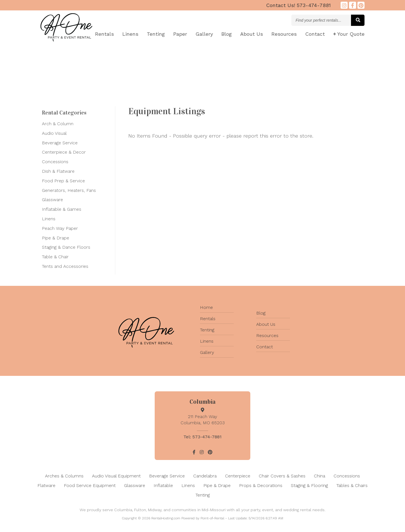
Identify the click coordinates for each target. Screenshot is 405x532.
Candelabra (205, 476)
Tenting (156, 34)
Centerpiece (238, 476)
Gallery (204, 34)
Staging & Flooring (309, 485)
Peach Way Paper (60, 228)
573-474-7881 (298, 5)
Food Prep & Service (63, 181)
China (319, 476)
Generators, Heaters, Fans (69, 190)
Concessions (55, 162)
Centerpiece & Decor (64, 152)
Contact (315, 34)
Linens (130, 34)
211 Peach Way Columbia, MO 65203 (202, 417)
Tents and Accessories (65, 266)
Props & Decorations (261, 485)
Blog (227, 34)
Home (206, 307)
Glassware (52, 200)
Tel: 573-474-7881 (202, 437)
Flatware (46, 485)
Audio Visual (54, 133)
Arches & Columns (64, 476)
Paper (180, 34)
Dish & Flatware (58, 171)
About (252, 34)
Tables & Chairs (352, 485)
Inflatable (163, 485)
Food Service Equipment (90, 485)
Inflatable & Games (62, 209)
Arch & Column (58, 124)
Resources (284, 34)
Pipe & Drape (56, 238)
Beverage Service (60, 143)
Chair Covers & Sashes (282, 476)
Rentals (104, 34)
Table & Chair (55, 257)
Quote (349, 34)
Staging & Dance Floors (66, 247)
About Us (266, 324)
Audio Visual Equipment (116, 476)
